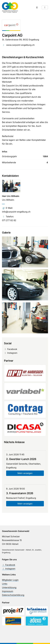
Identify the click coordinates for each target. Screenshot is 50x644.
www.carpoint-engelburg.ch (20, 45)
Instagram (11, 353)
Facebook (11, 349)
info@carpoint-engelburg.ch (16, 212)
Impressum (8, 591)
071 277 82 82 (9, 220)
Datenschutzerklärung (13, 595)
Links (5, 584)
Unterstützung (9, 587)
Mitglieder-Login (10, 580)
